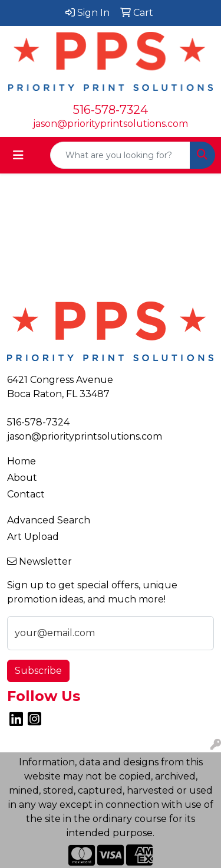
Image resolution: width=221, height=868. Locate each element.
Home (22, 461)
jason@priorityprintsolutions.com (111, 124)
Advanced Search (49, 520)
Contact (26, 494)
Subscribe (38, 671)
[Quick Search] (120, 155)
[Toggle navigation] (18, 155)
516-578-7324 (111, 110)
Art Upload (33, 537)
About (22, 478)
